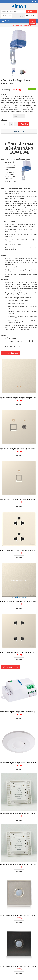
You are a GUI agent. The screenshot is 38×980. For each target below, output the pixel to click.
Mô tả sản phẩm (19, 131)
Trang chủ (4, 25)
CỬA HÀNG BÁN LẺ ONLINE (14, 347)
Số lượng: (5, 120)
